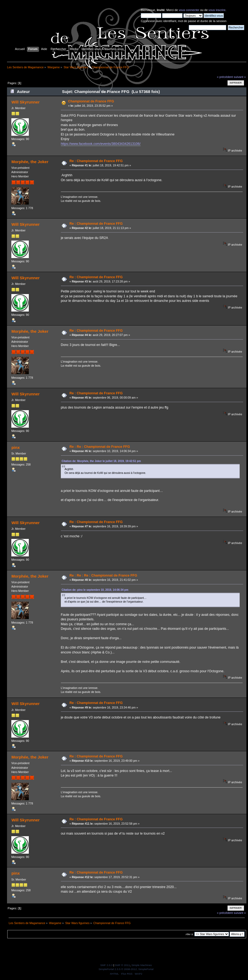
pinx (15, 447)
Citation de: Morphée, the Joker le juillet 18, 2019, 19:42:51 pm (101, 461)
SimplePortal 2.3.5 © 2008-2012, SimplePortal (126, 969)
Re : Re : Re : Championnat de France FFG (103, 575)
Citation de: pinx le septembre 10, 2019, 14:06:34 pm (95, 590)
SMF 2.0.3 (106, 965)
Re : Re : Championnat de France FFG (100, 447)
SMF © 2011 (122, 965)
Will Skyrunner (25, 102)
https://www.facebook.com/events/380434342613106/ (101, 144)
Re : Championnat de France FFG (96, 161)
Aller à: (190, 934)
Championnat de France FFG (91, 101)
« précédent (225, 77)
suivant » (240, 77)
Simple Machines (142, 965)
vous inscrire (217, 10)
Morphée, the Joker (30, 162)
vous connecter (189, 10)
